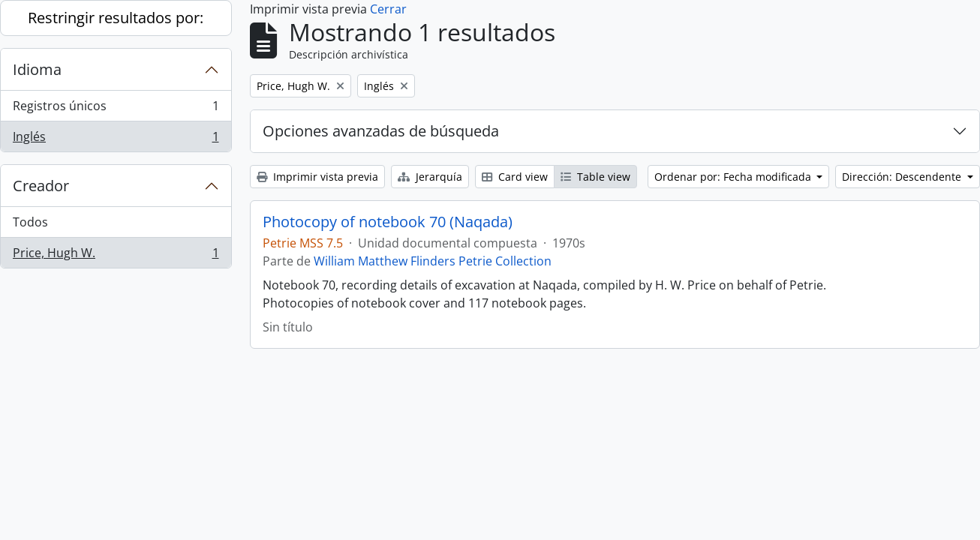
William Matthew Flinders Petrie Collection (433, 261)
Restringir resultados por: (116, 18)
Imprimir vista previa (317, 177)
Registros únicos (116, 109)
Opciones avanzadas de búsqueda (381, 131)
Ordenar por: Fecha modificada (734, 177)
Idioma (37, 69)
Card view (515, 177)
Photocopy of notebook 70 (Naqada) (388, 222)
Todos (30, 222)
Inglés (116, 139)
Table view (595, 177)
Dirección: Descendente (903, 177)
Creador (41, 186)
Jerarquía (430, 177)
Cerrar (388, 9)
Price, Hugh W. (116, 256)
